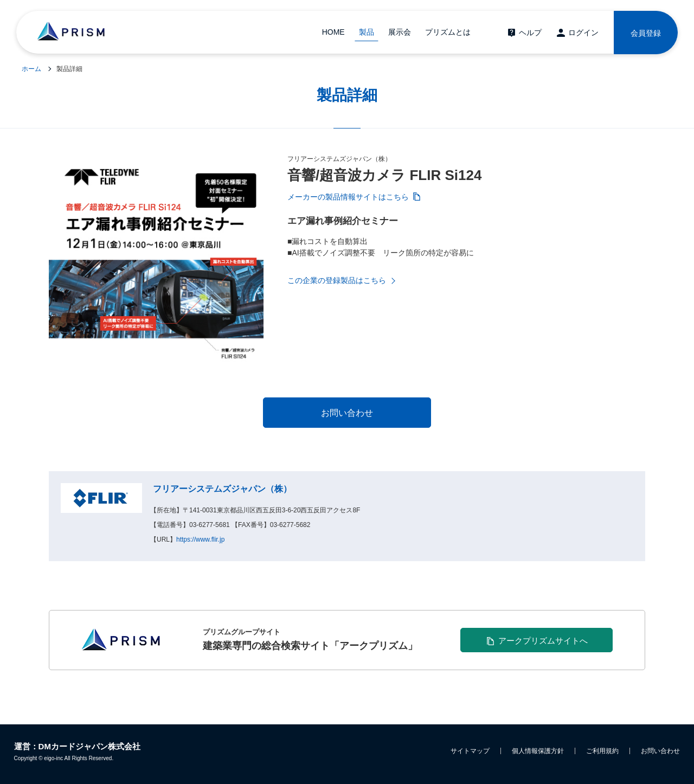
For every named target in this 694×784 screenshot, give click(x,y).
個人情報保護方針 (538, 751)
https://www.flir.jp (200, 539)
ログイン (583, 33)
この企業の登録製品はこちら (337, 280)
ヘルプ (530, 33)
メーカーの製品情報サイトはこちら (348, 197)
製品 (367, 32)
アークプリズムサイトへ (543, 641)
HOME (333, 32)
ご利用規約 (602, 751)
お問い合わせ (660, 751)
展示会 (400, 32)
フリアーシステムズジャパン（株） (222, 489)
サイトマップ (470, 751)
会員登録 (646, 33)
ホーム (31, 69)
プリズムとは (448, 32)
